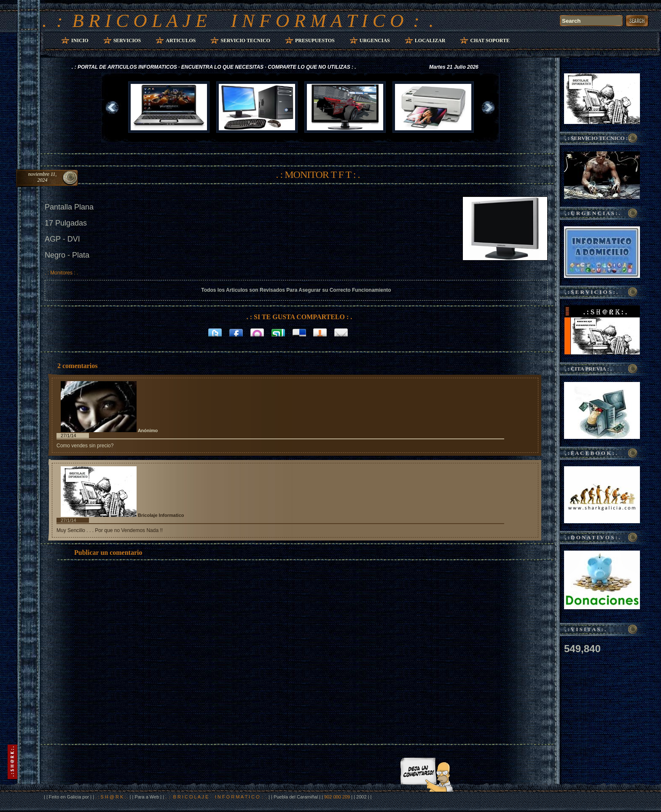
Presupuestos (315, 40)
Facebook (236, 332)
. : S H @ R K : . (112, 797)
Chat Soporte (490, 40)
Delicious (299, 332)
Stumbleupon (278, 332)
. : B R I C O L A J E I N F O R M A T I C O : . (238, 21)
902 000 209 (338, 797)
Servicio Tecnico (245, 40)
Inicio (80, 40)
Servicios (127, 40)
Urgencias (375, 40)
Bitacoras (320, 332)
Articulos (181, 40)
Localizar (430, 40)
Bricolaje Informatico (161, 515)
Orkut (257, 332)
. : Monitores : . (61, 273)
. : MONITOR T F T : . (318, 175)
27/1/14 (69, 436)
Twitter (215, 332)
